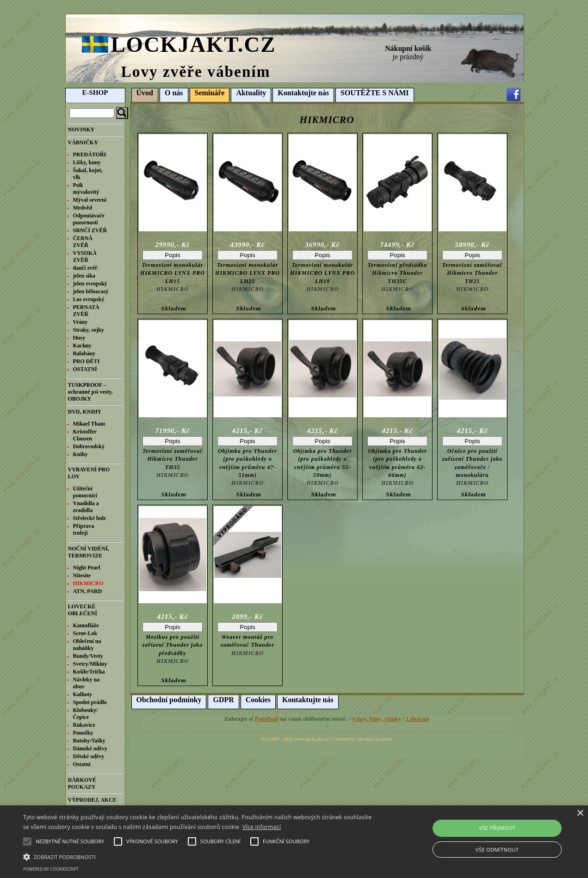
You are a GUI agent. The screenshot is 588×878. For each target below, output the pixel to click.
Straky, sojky (89, 330)
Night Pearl (87, 568)
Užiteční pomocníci (85, 492)
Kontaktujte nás (303, 93)
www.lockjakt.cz (312, 739)
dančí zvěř (85, 268)
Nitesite (82, 575)
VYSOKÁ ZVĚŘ (85, 257)
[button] (199, 856)
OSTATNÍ (85, 369)
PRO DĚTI (87, 361)
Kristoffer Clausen (85, 435)
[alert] (294, 842)
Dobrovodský (89, 446)
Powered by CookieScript (51, 869)
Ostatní (82, 764)
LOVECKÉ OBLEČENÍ (83, 610)
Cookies (258, 700)
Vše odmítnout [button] (497, 850)
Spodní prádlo (90, 702)
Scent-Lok (85, 633)
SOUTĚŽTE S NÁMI (375, 93)
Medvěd (83, 208)
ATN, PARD (88, 591)
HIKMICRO (88, 583)
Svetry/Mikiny (90, 664)
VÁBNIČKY (83, 142)
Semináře (210, 93)
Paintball (266, 719)
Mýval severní (90, 200)
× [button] (580, 813)
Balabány (84, 353)
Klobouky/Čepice (86, 714)
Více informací (262, 827)
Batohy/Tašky (89, 741)
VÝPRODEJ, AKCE (92, 800)
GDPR (223, 700)
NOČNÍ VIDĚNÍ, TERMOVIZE (89, 552)
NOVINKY (81, 130)
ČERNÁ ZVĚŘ (83, 242)
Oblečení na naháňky (87, 645)
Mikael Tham (89, 424)
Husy (79, 338)
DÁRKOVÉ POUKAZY (82, 783)
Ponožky (83, 733)
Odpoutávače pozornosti (89, 219)
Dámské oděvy (90, 748)
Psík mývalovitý (86, 189)
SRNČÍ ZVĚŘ (90, 230)
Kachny (82, 346)
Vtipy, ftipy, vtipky (377, 719)
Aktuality (251, 93)
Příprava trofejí (84, 529)
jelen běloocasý (91, 291)
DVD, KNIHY (85, 412)
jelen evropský (90, 284)
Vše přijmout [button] (497, 828)
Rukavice (84, 725)
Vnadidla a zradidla (86, 507)
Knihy (80, 454)
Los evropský (89, 299)
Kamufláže (86, 625)
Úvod (145, 93)
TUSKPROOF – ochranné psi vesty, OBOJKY (90, 392)
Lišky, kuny (87, 162)
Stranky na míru (374, 739)
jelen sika (84, 276)
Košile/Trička (89, 672)
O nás (174, 93)
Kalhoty (83, 694)
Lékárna (418, 719)
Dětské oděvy (89, 756)
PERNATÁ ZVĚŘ (86, 311)
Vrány (80, 322)
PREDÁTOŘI (90, 155)
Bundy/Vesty (88, 656)
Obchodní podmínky (169, 700)
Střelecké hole (90, 518)
